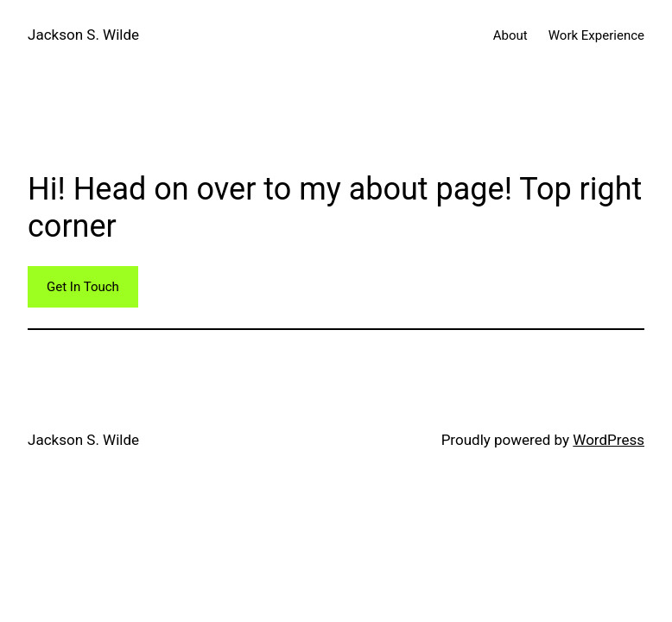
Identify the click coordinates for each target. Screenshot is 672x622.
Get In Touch (83, 287)
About (510, 35)
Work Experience (596, 35)
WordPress (609, 440)
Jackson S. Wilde (83, 35)
